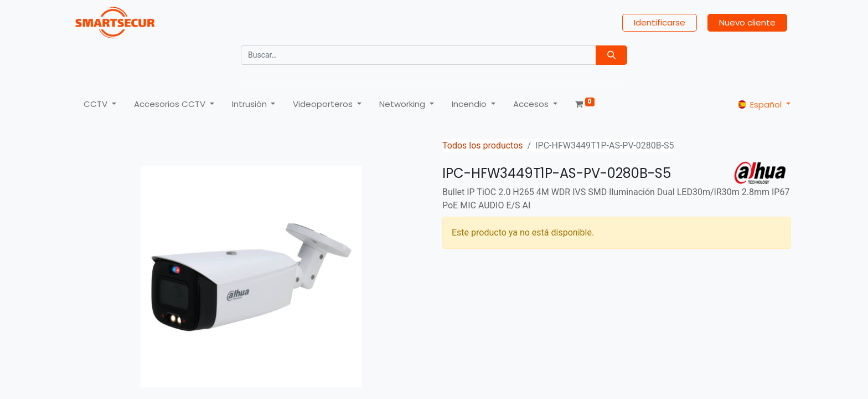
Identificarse (660, 22)
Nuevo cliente (747, 22)
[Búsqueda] (611, 55)
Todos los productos (483, 145)
